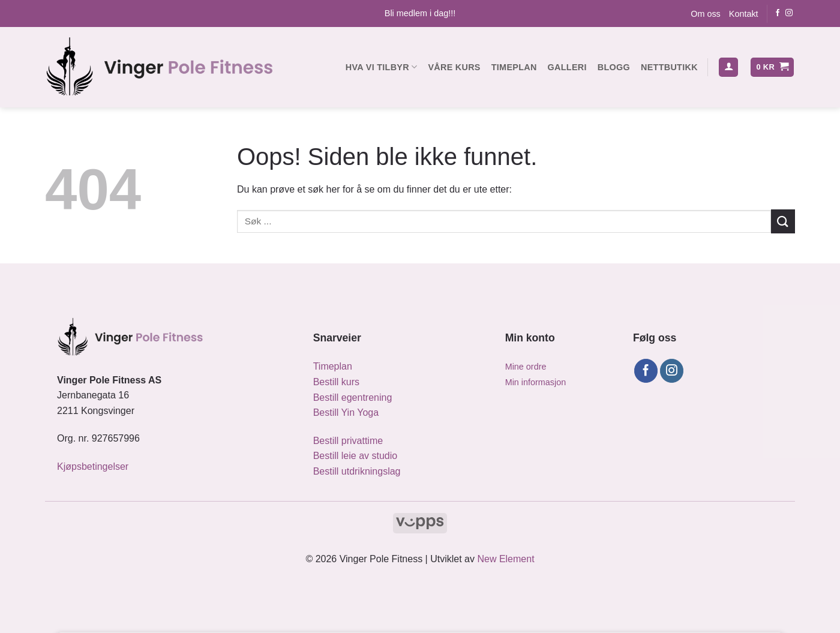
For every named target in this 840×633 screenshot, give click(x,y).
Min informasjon (536, 382)
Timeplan (514, 67)
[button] (728, 67)
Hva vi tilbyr (382, 67)
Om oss (706, 14)
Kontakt (744, 14)
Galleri (567, 67)
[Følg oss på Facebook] (778, 13)
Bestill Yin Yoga (346, 412)
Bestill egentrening (353, 397)
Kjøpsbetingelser (93, 466)
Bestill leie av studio (355, 456)
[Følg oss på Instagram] (789, 13)
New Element (505, 559)
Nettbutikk (669, 67)
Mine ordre (526, 367)
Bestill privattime (348, 441)
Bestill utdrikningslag (357, 471)
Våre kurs (454, 67)
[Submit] (783, 221)
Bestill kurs (336, 382)
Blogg (614, 67)
